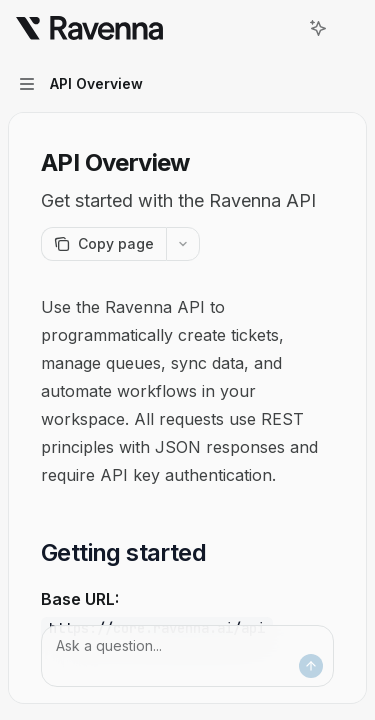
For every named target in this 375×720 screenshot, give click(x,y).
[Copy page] (103, 244)
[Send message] (311, 666)
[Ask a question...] (187, 656)
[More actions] (349, 28)
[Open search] (281, 28)
